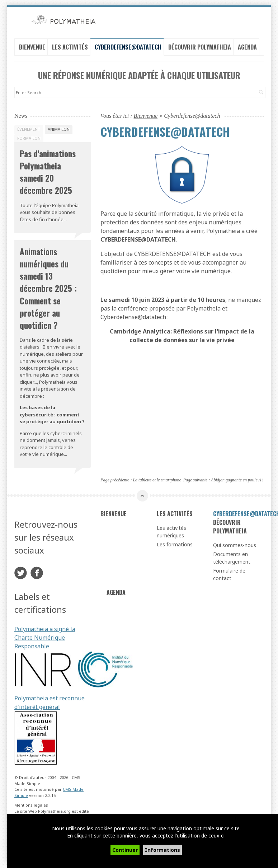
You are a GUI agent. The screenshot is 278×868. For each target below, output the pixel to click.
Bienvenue (32, 47)
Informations (162, 850)
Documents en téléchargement (232, 558)
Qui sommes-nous (235, 545)
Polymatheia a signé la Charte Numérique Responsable (45, 638)
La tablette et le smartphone (157, 480)
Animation (59, 129)
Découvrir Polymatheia (200, 47)
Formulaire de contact (229, 574)
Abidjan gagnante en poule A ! (237, 480)
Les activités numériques (171, 532)
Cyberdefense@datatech (128, 47)
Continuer (125, 850)
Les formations (175, 544)
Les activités (70, 47)
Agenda (247, 47)
